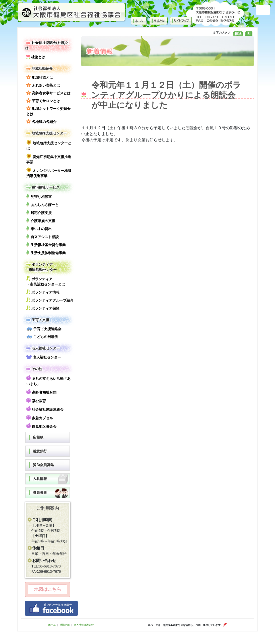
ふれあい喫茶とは (43, 85)
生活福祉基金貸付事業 (46, 244)
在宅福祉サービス (42, 188)
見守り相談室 (39, 196)
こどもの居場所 (42, 337)
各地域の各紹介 (41, 121)
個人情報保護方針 (84, 625)
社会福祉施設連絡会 (45, 409)
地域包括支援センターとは (49, 145)
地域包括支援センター (46, 133)
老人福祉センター (42, 348)
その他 (34, 369)
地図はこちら (48, 589)
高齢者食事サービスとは (48, 93)
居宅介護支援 (39, 212)
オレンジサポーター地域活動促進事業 (49, 173)
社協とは (36, 57)
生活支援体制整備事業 (46, 253)
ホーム (52, 625)
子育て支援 (37, 320)
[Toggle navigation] (263, 10)
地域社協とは (40, 77)
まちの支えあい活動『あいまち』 (48, 381)
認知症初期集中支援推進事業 (49, 159)
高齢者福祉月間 (41, 392)
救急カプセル (40, 417)
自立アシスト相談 (43, 236)
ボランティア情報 (43, 292)
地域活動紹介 (39, 69)
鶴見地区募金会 (41, 426)
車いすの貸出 (39, 228)
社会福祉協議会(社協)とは (47, 45)
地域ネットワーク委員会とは (48, 111)
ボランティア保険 (43, 308)
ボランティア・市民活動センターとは (46, 281)
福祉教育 (36, 400)
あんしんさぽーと (43, 204)
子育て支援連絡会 (44, 329)
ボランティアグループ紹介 (50, 300)
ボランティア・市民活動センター (41, 267)
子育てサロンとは (43, 101)
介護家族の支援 (41, 220)
